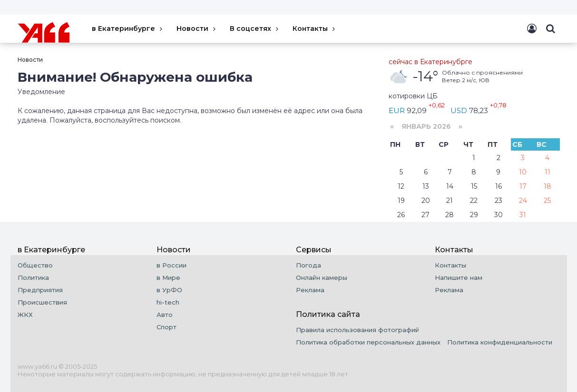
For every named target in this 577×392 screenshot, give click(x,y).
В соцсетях (255, 29)
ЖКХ (25, 315)
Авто (165, 315)
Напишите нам (459, 277)
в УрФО (169, 290)
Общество (35, 265)
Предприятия (40, 290)
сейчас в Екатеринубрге (430, 62)
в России (171, 265)
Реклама (310, 290)
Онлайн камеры (322, 277)
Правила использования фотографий (357, 330)
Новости (197, 29)
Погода (308, 265)
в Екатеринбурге (128, 29)
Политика (33, 277)
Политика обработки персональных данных (368, 342)
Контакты (315, 29)
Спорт (166, 327)
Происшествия (42, 302)
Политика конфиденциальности (500, 342)
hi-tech (168, 302)
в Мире (168, 277)
